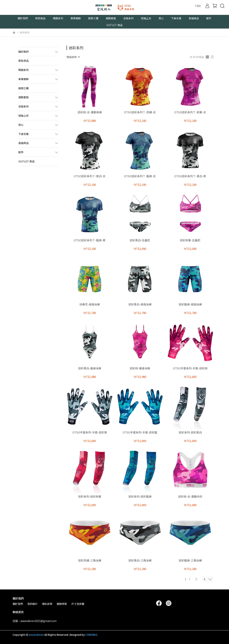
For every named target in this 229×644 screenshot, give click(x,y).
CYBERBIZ (91, 635)
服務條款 (62, 604)
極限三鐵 (93, 18)
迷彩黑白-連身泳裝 (90, 368)
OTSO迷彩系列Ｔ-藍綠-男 (90, 240)
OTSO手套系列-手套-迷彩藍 (140, 432)
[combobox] (73, 57)
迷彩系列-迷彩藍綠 (140, 497)
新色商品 (40, 18)
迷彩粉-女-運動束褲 (90, 112)
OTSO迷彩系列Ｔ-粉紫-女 (190, 112)
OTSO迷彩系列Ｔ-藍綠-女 (140, 176)
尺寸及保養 (78, 604)
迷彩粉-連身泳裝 (140, 368)
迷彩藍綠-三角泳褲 (190, 561)
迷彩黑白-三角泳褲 (140, 561)
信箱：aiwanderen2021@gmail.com (35, 621)
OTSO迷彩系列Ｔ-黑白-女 (90, 176)
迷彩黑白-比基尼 (140, 240)
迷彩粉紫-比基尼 (190, 240)
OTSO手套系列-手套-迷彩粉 (190, 368)
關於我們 (18, 604)
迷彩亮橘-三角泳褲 (90, 561)
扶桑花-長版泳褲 (90, 304)
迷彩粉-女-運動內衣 (190, 497)
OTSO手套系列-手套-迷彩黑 (90, 432)
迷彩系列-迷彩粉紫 (90, 497)
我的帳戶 (32, 604)
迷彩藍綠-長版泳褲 (190, 304)
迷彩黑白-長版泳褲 (140, 304)
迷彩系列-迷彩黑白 (190, 432)
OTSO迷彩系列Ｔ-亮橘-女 (140, 112)
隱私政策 (47, 604)
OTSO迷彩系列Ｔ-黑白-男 (190, 176)
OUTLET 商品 (114, 25)
